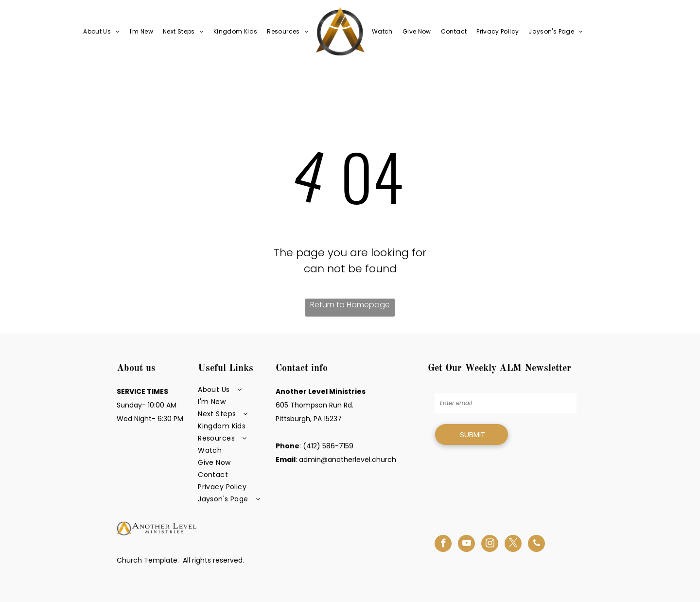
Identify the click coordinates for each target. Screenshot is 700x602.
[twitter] (513, 545)
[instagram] (490, 545)
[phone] (536, 545)
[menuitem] (101, 32)
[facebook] (443, 545)
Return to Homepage (350, 305)
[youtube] (466, 545)
